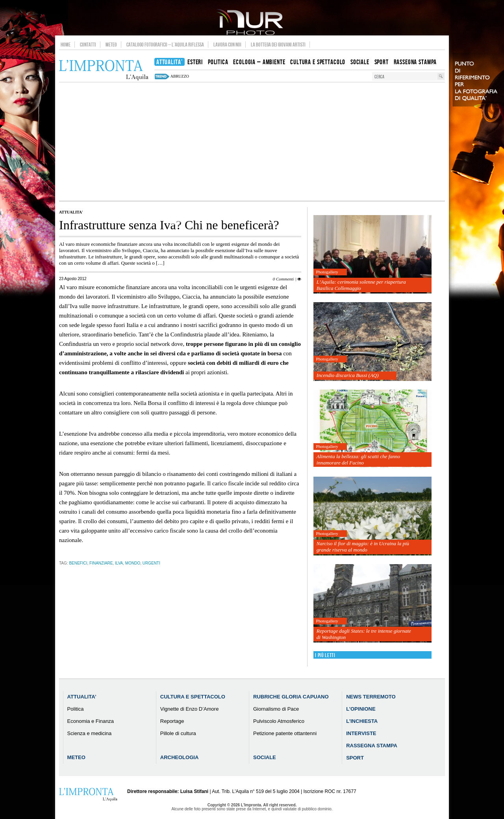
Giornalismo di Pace (276, 709)
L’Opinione (361, 709)
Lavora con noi (227, 45)
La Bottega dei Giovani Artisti (278, 45)
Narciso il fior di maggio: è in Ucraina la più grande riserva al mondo (363, 547)
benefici (78, 563)
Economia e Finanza (91, 721)
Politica (76, 709)
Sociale (265, 757)
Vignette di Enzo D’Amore (190, 709)
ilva (119, 563)
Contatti (88, 45)
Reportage (172, 721)
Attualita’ (82, 697)
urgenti (151, 563)
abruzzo (180, 76)
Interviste (361, 733)
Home (66, 45)
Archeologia (180, 757)
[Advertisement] (252, 141)
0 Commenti (283, 279)
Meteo (111, 45)
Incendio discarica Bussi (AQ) (348, 375)
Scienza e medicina (90, 733)
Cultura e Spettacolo (193, 697)
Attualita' (71, 212)
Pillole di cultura (178, 733)
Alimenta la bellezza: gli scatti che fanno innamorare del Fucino (358, 460)
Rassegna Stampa (372, 746)
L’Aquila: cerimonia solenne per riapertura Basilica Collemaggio (361, 285)
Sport (355, 758)
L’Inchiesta (362, 721)
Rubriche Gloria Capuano (291, 697)
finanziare (101, 563)
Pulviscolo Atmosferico (279, 721)
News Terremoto (371, 697)
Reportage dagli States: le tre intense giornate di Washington (364, 634)
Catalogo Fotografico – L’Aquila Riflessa (165, 45)
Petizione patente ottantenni (285, 733)
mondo (133, 563)
